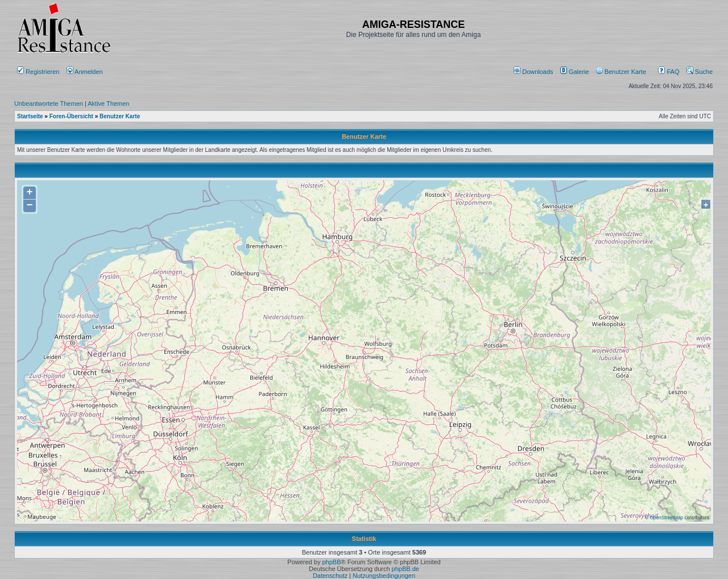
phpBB (331, 562)
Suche (700, 72)
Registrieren (38, 72)
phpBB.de (406, 569)
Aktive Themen (108, 104)
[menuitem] (534, 72)
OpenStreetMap (666, 518)
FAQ (669, 72)
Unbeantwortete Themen (49, 104)
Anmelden (86, 72)
